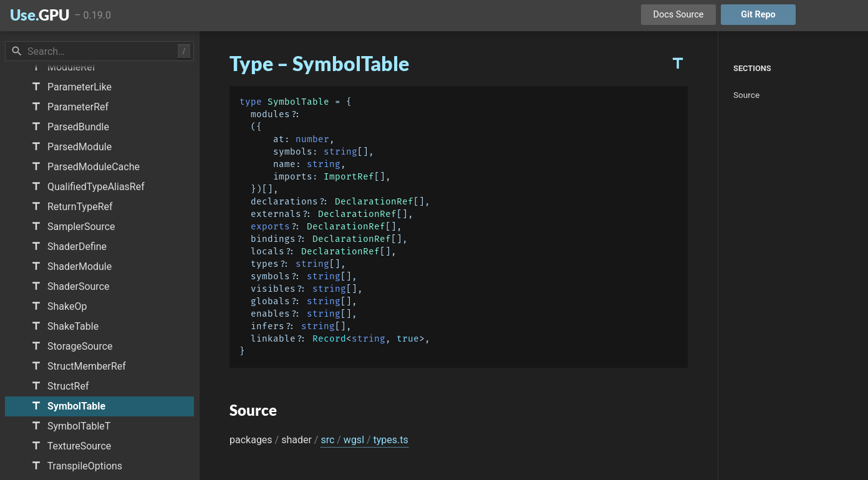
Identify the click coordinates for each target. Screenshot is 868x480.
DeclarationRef (374, 202)
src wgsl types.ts (364, 440)
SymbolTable (298, 102)
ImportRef (349, 177)
